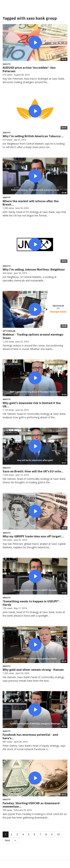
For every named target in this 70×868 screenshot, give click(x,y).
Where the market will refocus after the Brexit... (31, 203)
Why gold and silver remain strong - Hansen (33, 670)
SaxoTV (7, 64)
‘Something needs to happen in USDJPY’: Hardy (31, 603)
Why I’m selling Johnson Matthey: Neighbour (34, 269)
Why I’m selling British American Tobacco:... (33, 136)
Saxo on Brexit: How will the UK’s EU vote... (33, 471)
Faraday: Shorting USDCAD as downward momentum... (31, 805)
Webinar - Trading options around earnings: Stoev (33, 336)
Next (7, 840)
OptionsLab (9, 331)
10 (58, 834)
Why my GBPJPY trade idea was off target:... (33, 536)
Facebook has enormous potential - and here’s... (30, 736)
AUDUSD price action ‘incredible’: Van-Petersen (29, 69)
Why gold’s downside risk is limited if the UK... (32, 405)
